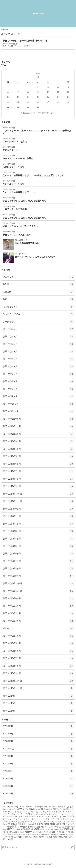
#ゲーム (59, 814)
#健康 (46, 824)
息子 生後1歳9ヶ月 (38, 487)
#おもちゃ (32, 809)
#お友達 (42, 809)
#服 (7, 832)
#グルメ (51, 814)
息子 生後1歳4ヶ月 (38, 450)
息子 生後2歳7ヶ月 (38, 562)
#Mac (37, 807)
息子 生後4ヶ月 (38, 360)
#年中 (51, 827)
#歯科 (22, 832)
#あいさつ (62, 807)
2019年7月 (38, 727)
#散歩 (42, 829)
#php (41, 807)
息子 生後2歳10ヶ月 (38, 584)
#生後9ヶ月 (63, 835)
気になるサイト (38, 308)
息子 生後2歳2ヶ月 (38, 525)
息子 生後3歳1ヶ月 (38, 607)
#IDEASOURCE (28, 807)
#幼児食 (62, 827)
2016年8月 (38, 787)
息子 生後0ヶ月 (38, 330)
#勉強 (59, 824)
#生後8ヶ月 (54, 835)
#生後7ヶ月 (45, 835)
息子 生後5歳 (38, 704)
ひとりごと (38, 278)
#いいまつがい (11, 809)
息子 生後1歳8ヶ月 (38, 480)
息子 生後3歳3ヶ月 (38, 622)
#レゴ (5, 824)
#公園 (52, 824)
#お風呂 (8, 812)
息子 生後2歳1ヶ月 (38, 517)
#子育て (6, 34)
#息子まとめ (13, 829)
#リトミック (56, 822)
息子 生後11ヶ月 (38, 412)
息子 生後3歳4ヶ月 (38, 637)
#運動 (55, 837)
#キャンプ (26, 814)
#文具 (47, 829)
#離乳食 (68, 837)
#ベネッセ (19, 822)
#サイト (18, 817)
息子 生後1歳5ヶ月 (38, 457)
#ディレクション (45, 817)
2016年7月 (38, 795)
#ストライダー (26, 817)
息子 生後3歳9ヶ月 (38, 674)
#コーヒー (10, 817)
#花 (30, 837)
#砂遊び (14, 837)
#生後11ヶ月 (54, 832)
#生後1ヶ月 (63, 832)
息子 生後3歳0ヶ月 (38, 599)
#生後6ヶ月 (36, 835)
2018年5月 (38, 735)
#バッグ (23, 819)
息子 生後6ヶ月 (38, 375)
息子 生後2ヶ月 (38, 345)
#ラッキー (48, 822)
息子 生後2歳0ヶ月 (38, 510)
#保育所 (39, 824)
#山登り (45, 827)
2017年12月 (38, 750)
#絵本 (20, 837)
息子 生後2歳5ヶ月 (38, 547)
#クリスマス (36, 814)
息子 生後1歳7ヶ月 (38, 472)
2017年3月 (38, 757)
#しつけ (34, 811)
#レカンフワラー (68, 822)
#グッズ (16, 34)
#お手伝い (58, 809)
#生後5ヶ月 (27, 835)
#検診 (11, 832)
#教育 (37, 829)
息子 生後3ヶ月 (38, 353)
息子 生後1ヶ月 (38, 338)
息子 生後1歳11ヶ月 (38, 502)
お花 (38, 300)
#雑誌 (61, 837)
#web (55, 807)
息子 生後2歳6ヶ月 (38, 555)
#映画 (67, 829)
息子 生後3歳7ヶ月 (38, 659)
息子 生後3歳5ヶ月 (38, 644)
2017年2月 (38, 765)
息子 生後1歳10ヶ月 (38, 495)
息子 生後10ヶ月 (38, 405)
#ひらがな (55, 812)
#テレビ (35, 817)
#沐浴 (42, 832)
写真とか (38, 293)
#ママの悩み (37, 822)
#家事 (38, 827)
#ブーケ (68, 819)
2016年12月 (38, 772)
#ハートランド (14, 819)
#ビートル (31, 819)
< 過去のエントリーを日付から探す (38, 113)
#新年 (52, 829)
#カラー (17, 814)
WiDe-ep (38, 14)
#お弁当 (49, 809)
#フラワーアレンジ (55, 819)
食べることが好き (38, 315)
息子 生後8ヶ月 (38, 390)
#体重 (32, 824)
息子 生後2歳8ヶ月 (38, 570)
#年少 (56, 827)
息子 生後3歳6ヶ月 (38, 652)
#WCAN (47, 807)
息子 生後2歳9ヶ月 (38, 577)
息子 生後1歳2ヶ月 (38, 435)
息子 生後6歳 (38, 712)
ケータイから (38, 323)
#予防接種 (12, 824)
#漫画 (46, 832)
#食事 (10, 839)
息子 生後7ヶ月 (38, 382)
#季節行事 (25, 827)
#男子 (8, 837)
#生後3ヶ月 (9, 835)
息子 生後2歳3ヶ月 (38, 532)
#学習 (33, 827)
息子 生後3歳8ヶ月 (38, 667)
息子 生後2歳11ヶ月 (38, 592)
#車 (51, 837)
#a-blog (6, 807)
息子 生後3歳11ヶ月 (38, 689)
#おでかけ (22, 809)
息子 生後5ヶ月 (38, 367)
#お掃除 (66, 809)
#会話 (27, 824)
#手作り (29, 829)
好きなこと (38, 629)
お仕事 (38, 285)
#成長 (22, 829)
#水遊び (36, 832)
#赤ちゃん (44, 837)
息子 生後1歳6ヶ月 (38, 465)
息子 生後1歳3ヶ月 (38, 442)
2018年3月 (38, 742)
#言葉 (35, 837)
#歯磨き (16, 832)
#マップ (28, 822)
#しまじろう (45, 811)
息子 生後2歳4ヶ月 (38, 540)
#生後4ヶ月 (18, 835)
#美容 (26, 837)
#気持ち (28, 832)
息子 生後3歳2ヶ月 (38, 614)
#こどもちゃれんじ (21, 811)
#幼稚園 (69, 827)
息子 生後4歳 (38, 697)
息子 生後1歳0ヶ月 (38, 420)
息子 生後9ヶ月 (38, 397)
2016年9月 (38, 780)
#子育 (8, 827)
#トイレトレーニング (62, 817)
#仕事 (21, 824)
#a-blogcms (16, 807)
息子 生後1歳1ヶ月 (38, 427)
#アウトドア (66, 811)
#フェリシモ (41, 819)
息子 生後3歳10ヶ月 (38, 682)
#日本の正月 (59, 829)
